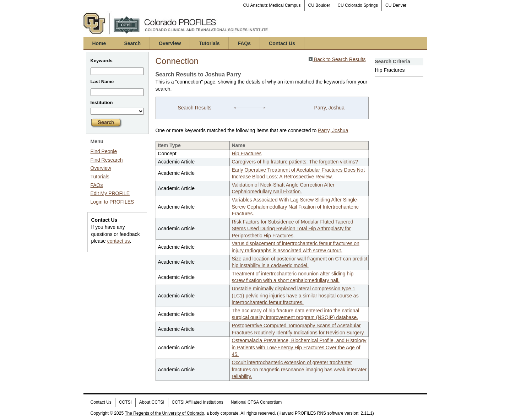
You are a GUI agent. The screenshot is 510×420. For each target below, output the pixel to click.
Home (99, 43)
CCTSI (125, 402)
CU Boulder (319, 5)
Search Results (194, 108)
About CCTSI (152, 402)
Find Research (107, 160)
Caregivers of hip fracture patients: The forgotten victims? (295, 162)
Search (132, 43)
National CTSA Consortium (256, 402)
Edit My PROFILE (110, 193)
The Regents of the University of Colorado (164, 413)
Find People (104, 151)
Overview (170, 43)
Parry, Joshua (329, 108)
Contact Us (282, 43)
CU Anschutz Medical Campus (272, 5)
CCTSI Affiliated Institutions (198, 402)
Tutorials (209, 43)
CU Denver (396, 5)
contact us (119, 241)
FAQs (244, 43)
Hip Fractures (247, 154)
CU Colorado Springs (358, 5)
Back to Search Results (337, 59)
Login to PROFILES (112, 202)
